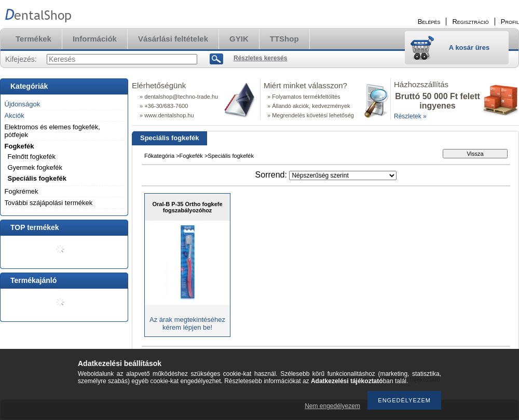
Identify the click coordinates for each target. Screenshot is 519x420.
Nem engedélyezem (332, 406)
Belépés (429, 22)
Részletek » (410, 116)
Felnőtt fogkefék (32, 157)
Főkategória (159, 156)
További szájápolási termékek (49, 203)
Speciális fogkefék (37, 178)
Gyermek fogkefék (35, 167)
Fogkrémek (22, 191)
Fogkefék (19, 146)
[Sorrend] (343, 175)
